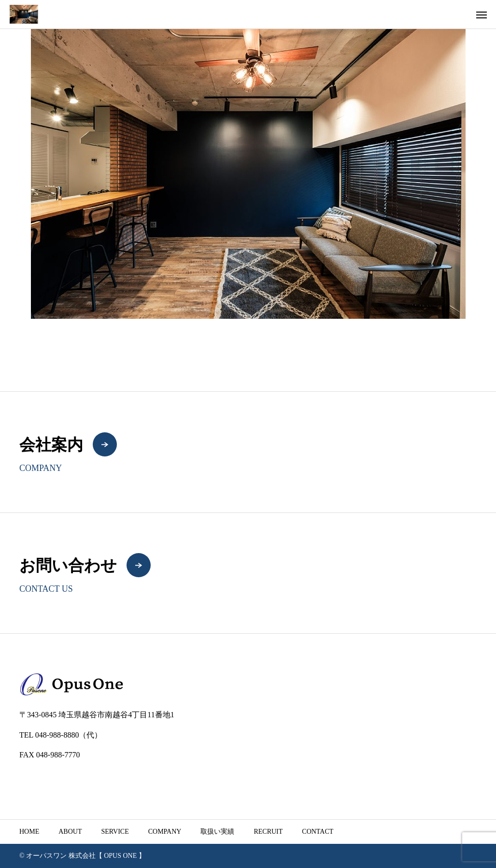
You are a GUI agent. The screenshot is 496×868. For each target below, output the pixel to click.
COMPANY (165, 832)
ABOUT (70, 832)
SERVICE (115, 832)
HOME (29, 832)
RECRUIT (268, 832)
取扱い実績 (217, 832)
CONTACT (318, 832)
